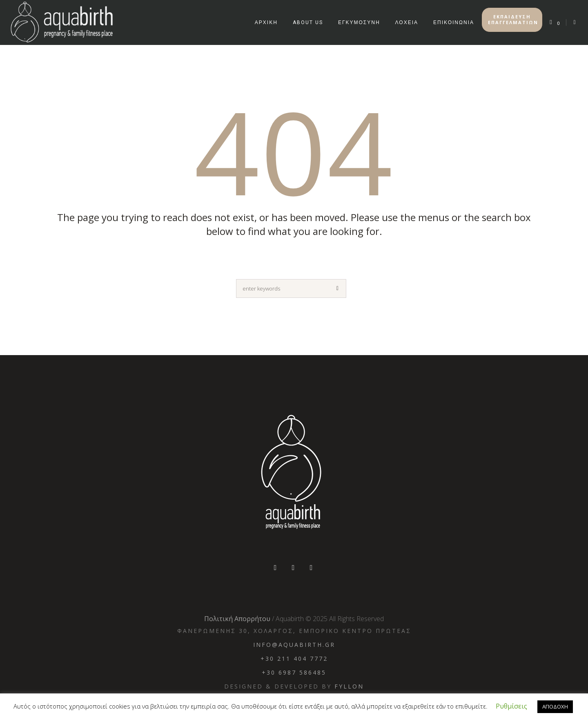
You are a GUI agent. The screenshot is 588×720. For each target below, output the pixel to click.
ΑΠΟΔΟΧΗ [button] (555, 707)
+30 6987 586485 (294, 672)
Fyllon (349, 686)
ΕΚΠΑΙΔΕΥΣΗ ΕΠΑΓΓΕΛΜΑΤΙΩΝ (513, 19)
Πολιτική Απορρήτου (237, 619)
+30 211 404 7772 (294, 659)
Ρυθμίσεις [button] (511, 706)
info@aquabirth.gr (294, 645)
